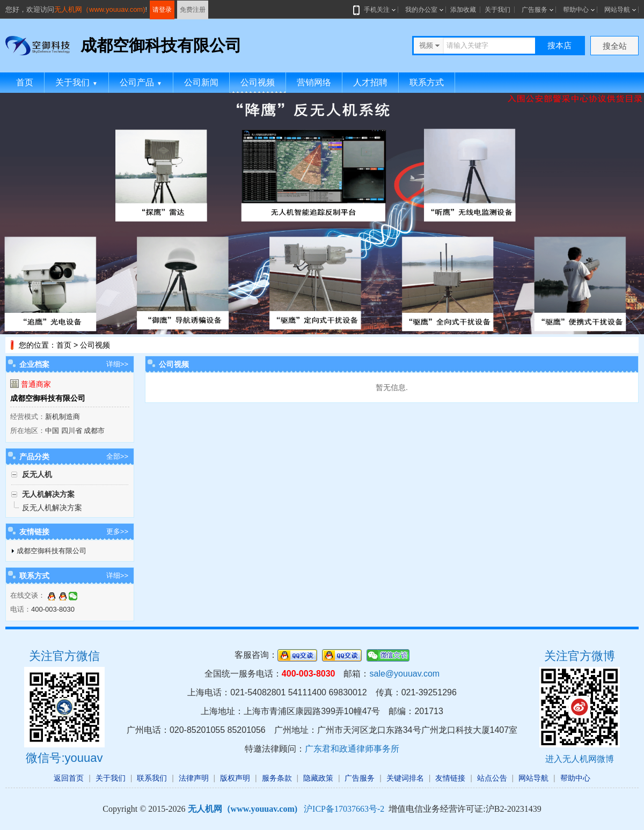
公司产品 (141, 82)
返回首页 (69, 778)
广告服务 (535, 10)
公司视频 (258, 82)
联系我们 (152, 778)
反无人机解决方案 (52, 508)
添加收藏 (463, 10)
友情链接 (450, 778)
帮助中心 (576, 10)
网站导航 (617, 10)
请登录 (162, 10)
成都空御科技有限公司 (48, 398)
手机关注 (375, 10)
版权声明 (235, 778)
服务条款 (277, 778)
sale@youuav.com (404, 674)
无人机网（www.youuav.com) (100, 9)
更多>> (117, 531)
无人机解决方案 (48, 494)
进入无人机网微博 (580, 759)
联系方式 (427, 82)
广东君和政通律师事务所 (352, 749)
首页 (25, 82)
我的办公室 (421, 10)
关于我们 (497, 10)
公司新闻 (201, 82)
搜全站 (615, 46)
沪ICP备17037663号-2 (344, 809)
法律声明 (194, 778)
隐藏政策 (318, 778)
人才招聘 (370, 82)
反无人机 (37, 474)
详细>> (117, 364)
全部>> (117, 456)
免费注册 (193, 10)
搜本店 (559, 45)
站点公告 (492, 778)
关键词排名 (405, 778)
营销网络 (314, 82)
